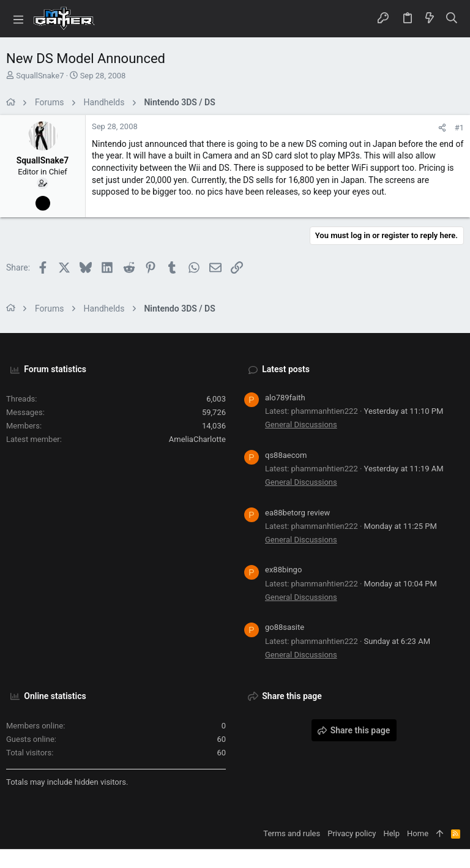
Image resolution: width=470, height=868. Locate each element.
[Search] (452, 19)
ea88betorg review (297, 513)
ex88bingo (283, 570)
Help (391, 833)
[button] (18, 19)
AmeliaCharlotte (197, 439)
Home (418, 833)
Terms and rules (292, 833)
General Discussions (301, 425)
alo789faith (285, 398)
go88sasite (285, 627)
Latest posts (286, 369)
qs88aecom (286, 455)
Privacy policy (352, 833)
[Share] (442, 128)
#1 (459, 128)
